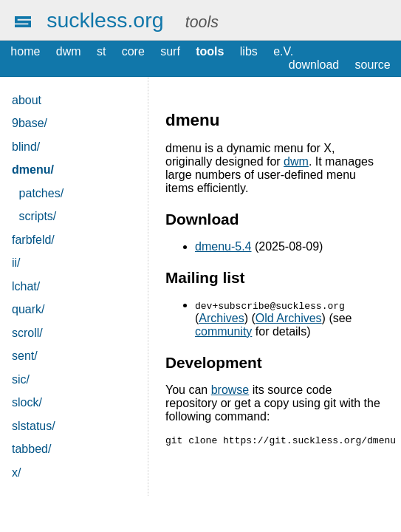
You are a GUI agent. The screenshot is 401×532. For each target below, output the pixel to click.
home (25, 51)
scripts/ (38, 216)
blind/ (26, 147)
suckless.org (105, 20)
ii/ (16, 263)
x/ (16, 473)
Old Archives (289, 318)
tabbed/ (31, 449)
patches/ (41, 193)
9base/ (30, 123)
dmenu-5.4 (223, 246)
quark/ (28, 309)
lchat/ (26, 286)
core (133, 51)
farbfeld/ (33, 240)
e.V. (283, 51)
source (373, 65)
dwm (69, 51)
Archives (221, 318)
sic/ (21, 379)
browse (230, 390)
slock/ (27, 402)
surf (170, 51)
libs (249, 51)
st (101, 51)
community (223, 331)
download (314, 65)
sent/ (25, 356)
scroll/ (27, 333)
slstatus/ (34, 426)
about (27, 100)
